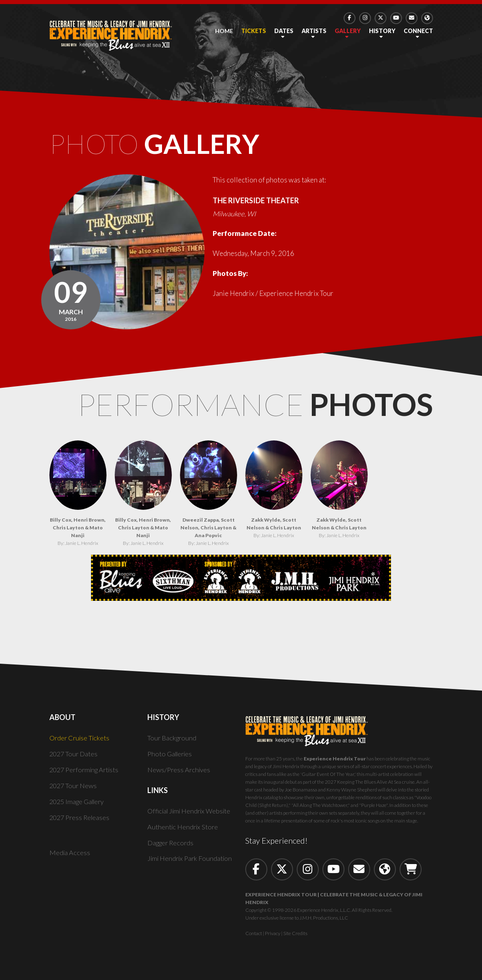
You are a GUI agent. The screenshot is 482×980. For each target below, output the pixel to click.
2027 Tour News (74, 790)
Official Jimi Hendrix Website (192, 815)
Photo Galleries (171, 758)
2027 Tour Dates (74, 758)
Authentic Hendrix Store (184, 831)
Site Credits (295, 937)
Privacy (273, 937)
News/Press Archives (180, 774)
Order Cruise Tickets (81, 742)
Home (224, 31)
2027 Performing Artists (87, 774)
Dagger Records (172, 847)
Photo (170, 146)
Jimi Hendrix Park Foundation (192, 863)
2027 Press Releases (81, 821)
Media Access (70, 857)
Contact (254, 937)
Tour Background (173, 742)
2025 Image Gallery (79, 806)
